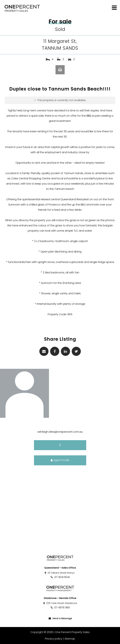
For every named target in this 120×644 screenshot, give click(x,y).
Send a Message (60, 618)
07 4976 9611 (60, 607)
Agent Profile (60, 460)
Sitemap (70, 639)
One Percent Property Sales (72, 632)
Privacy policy (54, 639)
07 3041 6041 (60, 577)
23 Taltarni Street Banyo (60, 573)
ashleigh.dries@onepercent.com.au (60, 432)
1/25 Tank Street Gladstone (60, 603)
